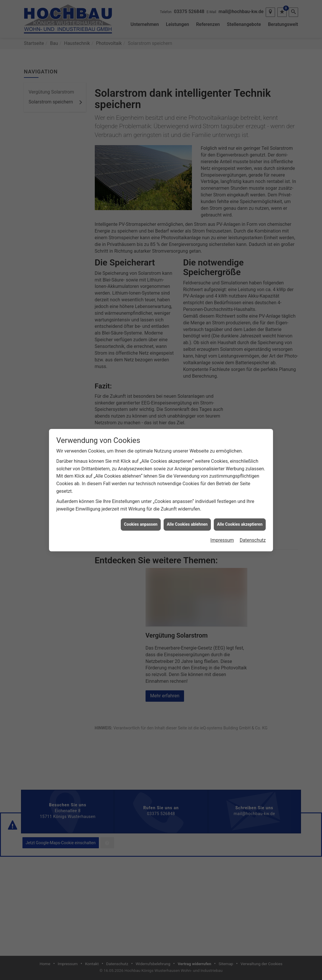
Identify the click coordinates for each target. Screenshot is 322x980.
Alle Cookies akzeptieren (240, 495)
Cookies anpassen (141, 495)
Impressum (222, 511)
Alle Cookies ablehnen (187, 495)
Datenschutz (253, 511)
